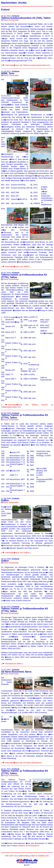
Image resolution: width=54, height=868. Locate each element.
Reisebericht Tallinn (13, 664)
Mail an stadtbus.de (40, 856)
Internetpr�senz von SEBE (17, 266)
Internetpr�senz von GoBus (17, 553)
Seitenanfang (24, 856)
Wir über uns (12, 856)
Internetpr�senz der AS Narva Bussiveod (23, 763)
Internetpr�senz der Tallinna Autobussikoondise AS (27, 65)
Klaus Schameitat (11, 20)
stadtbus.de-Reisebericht (29, 846)
